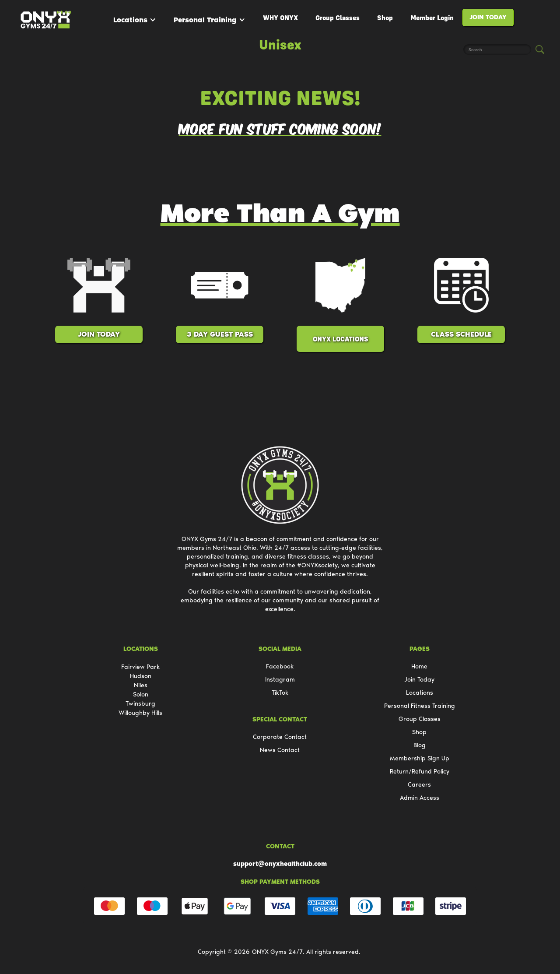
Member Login (432, 18)
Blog (420, 745)
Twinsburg (140, 704)
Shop (385, 18)
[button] (135, 20)
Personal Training (205, 20)
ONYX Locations (341, 339)
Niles (141, 685)
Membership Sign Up (420, 758)
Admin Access (420, 798)
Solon (141, 694)
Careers (419, 785)
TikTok (280, 693)
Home (419, 666)
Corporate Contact (280, 737)
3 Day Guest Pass (220, 334)
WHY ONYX (280, 18)
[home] (46, 20)
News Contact (280, 750)
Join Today (488, 17)
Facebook (280, 666)
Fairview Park (140, 667)
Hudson (141, 676)
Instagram (280, 680)
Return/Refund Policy (420, 772)
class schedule (461, 334)
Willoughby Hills (140, 713)
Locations (130, 20)
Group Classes (338, 18)
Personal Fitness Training (420, 706)
